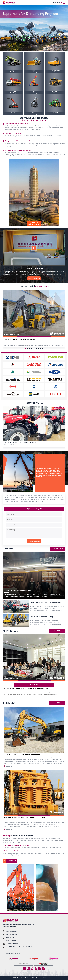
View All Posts (57, 631)
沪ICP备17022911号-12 (49, 978)
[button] (31, 47)
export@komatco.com (12, 944)
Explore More (58, 549)
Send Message (34, 541)
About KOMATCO (34, 278)
